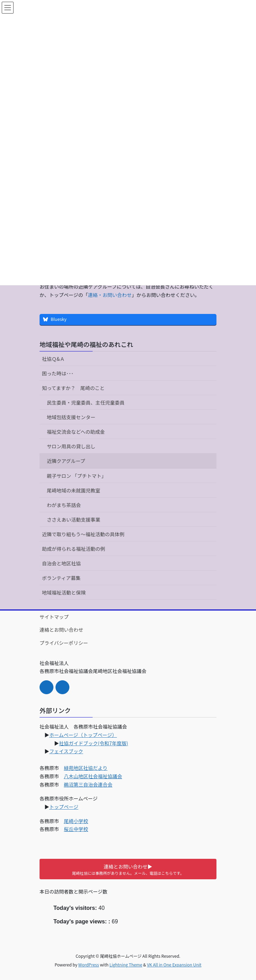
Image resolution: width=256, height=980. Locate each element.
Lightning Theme (126, 965)
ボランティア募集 (61, 578)
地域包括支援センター (71, 417)
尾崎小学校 (76, 821)
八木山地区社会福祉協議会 (93, 776)
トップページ (64, 807)
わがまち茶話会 (64, 505)
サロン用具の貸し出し (71, 446)
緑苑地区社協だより (86, 768)
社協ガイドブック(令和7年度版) (93, 743)
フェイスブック (66, 751)
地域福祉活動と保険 (64, 592)
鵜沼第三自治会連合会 (88, 784)
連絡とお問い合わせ (61, 630)
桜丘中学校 (76, 829)
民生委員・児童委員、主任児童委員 (86, 402)
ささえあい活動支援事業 (74, 520)
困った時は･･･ (58, 373)
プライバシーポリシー (64, 643)
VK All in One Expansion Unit (174, 965)
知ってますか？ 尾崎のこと (73, 388)
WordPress (89, 965)
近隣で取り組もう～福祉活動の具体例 (83, 534)
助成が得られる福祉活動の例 (74, 549)
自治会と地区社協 (61, 563)
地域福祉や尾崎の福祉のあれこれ (86, 344)
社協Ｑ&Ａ (53, 359)
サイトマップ (54, 617)
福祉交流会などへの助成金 (76, 432)
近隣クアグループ (66, 461)
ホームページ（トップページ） (83, 735)
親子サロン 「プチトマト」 (76, 476)
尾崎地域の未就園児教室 (74, 490)
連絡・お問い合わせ (110, 295)
